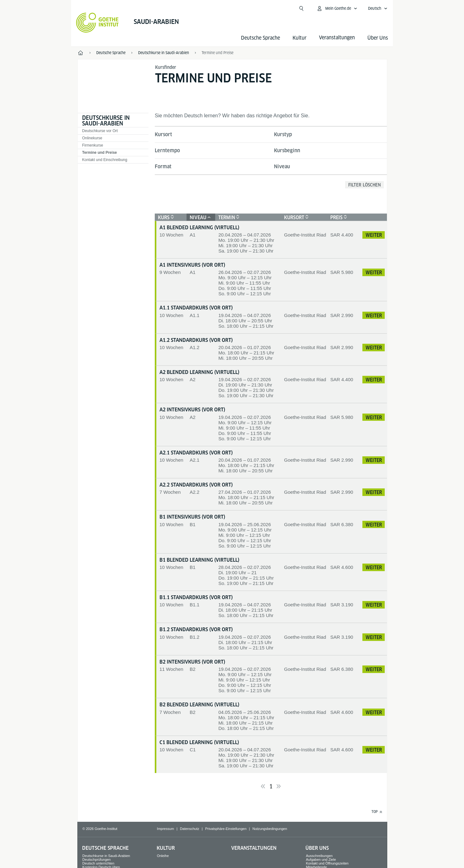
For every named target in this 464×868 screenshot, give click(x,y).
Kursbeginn (287, 150)
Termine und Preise (218, 53)
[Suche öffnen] (301, 8)
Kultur (299, 38)
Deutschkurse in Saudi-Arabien (106, 121)
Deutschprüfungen (97, 860)
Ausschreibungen (319, 856)
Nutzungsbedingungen (270, 829)
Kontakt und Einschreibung (105, 160)
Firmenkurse (93, 145)
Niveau (282, 167)
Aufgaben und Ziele (321, 860)
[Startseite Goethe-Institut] (97, 23)
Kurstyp (283, 134)
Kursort (163, 134)
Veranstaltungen (254, 848)
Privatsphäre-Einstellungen (226, 829)
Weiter (374, 235)
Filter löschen (365, 185)
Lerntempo (167, 150)
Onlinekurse (92, 138)
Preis (338, 217)
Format (163, 167)
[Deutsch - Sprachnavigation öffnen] (378, 8)
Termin (228, 217)
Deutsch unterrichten (98, 863)
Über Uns (378, 38)
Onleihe (163, 856)
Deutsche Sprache (260, 38)
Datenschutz (190, 829)
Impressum (165, 829)
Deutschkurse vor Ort (100, 131)
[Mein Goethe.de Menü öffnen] (337, 8)
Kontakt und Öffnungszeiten (327, 863)
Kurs (165, 217)
